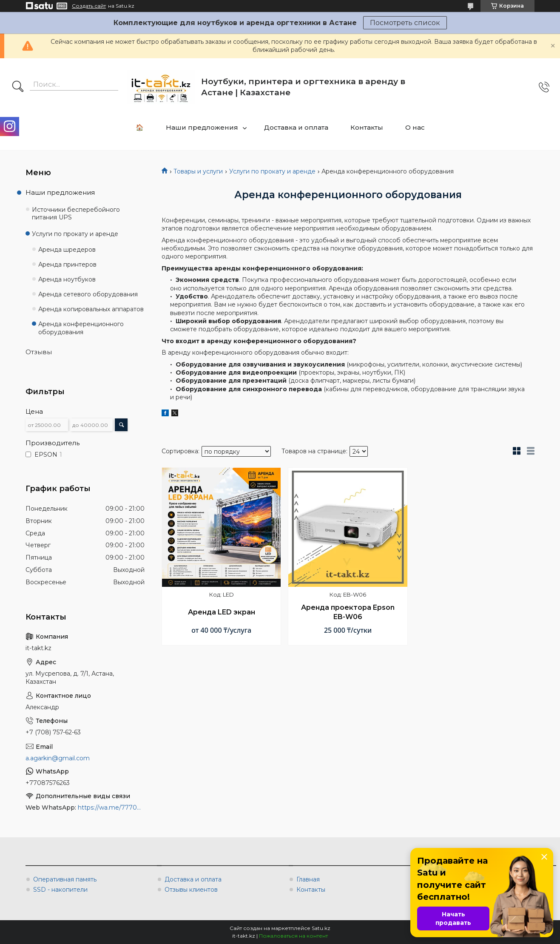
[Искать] (18, 87)
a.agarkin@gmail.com (58, 758)
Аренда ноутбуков (67, 279)
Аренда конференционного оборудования (81, 328)
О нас (415, 127)
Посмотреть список (405, 23)
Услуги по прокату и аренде (272, 171)
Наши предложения (202, 127)
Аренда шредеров (67, 250)
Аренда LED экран (222, 612)
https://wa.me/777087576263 (111, 808)
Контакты (367, 127)
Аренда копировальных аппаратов (91, 309)
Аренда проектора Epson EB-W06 (348, 612)
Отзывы (39, 352)
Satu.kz (321, 928)
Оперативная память (65, 879)
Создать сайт (89, 6)
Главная (308, 879)
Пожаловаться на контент (293, 936)
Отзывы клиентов (191, 890)
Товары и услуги (198, 171)
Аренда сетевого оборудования (88, 294)
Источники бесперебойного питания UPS (76, 214)
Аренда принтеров (67, 264)
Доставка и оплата (296, 127)
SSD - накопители (60, 890)
